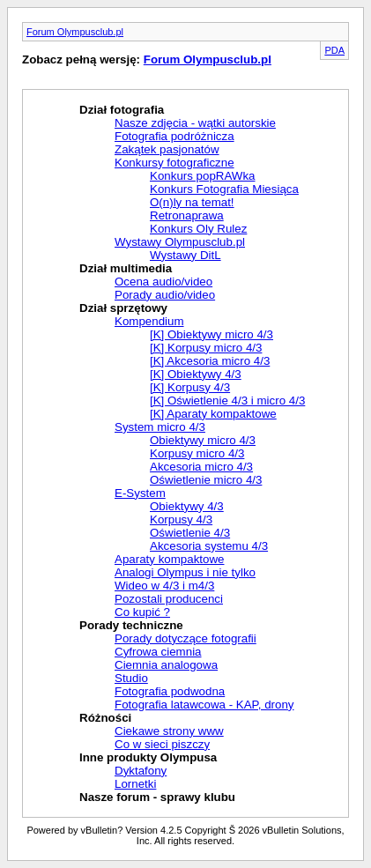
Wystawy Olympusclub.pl (180, 242)
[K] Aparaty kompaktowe (213, 414)
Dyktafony (141, 771)
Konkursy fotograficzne (174, 163)
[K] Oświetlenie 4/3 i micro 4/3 (227, 401)
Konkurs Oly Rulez (198, 229)
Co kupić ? (142, 612)
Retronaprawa (187, 215)
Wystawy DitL (185, 255)
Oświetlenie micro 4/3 (206, 480)
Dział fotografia (122, 110)
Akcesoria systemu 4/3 (209, 546)
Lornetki (135, 784)
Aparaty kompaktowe (169, 559)
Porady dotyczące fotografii (185, 638)
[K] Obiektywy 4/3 (196, 374)
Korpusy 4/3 (181, 519)
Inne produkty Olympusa (148, 757)
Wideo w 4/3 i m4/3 (164, 586)
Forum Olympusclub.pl (75, 32)
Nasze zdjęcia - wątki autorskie (195, 123)
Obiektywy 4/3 (187, 506)
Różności (105, 718)
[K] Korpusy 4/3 (190, 387)
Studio (131, 678)
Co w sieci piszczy (162, 744)
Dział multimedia (126, 268)
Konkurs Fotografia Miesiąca (224, 189)
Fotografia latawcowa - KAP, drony (204, 705)
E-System (140, 493)
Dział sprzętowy (123, 308)
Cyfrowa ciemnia (158, 652)
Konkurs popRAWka (203, 176)
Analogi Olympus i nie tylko (185, 572)
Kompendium (149, 321)
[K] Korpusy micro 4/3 (206, 348)
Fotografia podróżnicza (174, 136)
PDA (334, 50)
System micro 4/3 (160, 427)
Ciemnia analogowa (166, 665)
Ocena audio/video (163, 282)
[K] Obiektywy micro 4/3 (211, 334)
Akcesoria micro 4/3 (201, 467)
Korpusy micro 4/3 (197, 453)
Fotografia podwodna (170, 691)
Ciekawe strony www (169, 731)
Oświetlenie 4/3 (190, 533)
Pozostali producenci (169, 599)
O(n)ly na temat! (192, 202)
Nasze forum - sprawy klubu (157, 797)
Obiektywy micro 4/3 (203, 440)
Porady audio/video (165, 295)
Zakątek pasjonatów (167, 149)
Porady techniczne (131, 625)
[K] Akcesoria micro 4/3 (210, 361)
